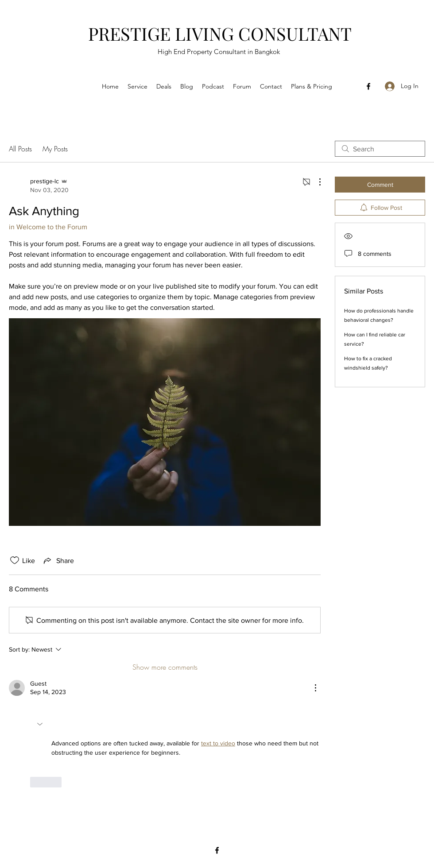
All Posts (20, 149)
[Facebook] (368, 86)
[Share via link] (58, 560)
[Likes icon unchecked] (15, 560)
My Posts (55, 149)
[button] (41, 724)
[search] (380, 149)
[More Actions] (315, 182)
